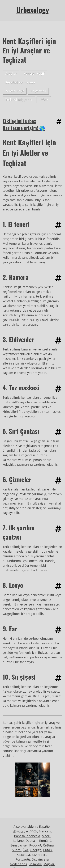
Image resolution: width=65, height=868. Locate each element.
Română (45, 841)
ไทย (26, 850)
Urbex (44, 100)
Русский (35, 845)
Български (40, 855)
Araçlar (11, 74)
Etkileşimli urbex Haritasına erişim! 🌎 (24, 124)
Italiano (18, 841)
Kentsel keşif (15, 91)
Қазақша (23, 855)
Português (23, 859)
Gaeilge (36, 850)
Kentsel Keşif (34, 74)
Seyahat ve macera (20, 82)
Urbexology (33, 10)
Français (45, 831)
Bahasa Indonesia (27, 836)
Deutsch (31, 841)
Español (45, 827)
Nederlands (18, 864)
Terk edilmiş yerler (19, 100)
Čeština (48, 845)
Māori (46, 836)
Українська (40, 859)
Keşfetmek (38, 91)
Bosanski (35, 864)
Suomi (17, 850)
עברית (33, 831)
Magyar (49, 864)
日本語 (48, 850)
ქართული (21, 831)
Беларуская (19, 845)
